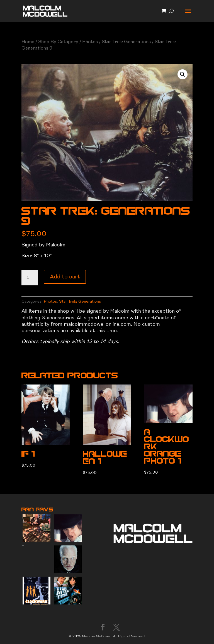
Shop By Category (58, 42)
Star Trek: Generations (126, 42)
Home (28, 42)
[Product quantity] (30, 278)
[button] (183, 74)
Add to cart (65, 277)
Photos (90, 42)
